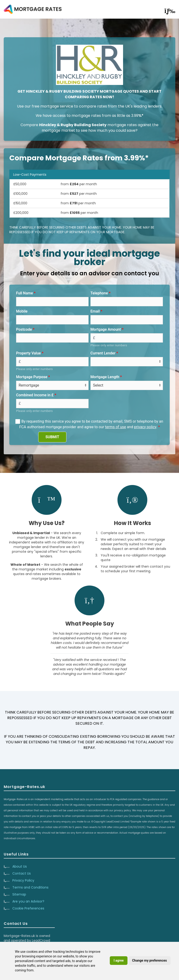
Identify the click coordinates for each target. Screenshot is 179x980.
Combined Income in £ (35, 395)
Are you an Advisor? (28, 901)
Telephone (99, 293)
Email (95, 311)
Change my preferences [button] (150, 960)
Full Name (24, 293)
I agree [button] (119, 960)
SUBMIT (52, 437)
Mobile (22, 311)
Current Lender (103, 353)
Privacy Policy (23, 880)
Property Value (28, 353)
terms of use (116, 427)
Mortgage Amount (106, 329)
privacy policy (145, 427)
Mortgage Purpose (32, 377)
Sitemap (19, 894)
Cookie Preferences (28, 908)
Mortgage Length (105, 377)
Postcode (24, 329)
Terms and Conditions (30, 887)
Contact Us (22, 873)
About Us (20, 866)
